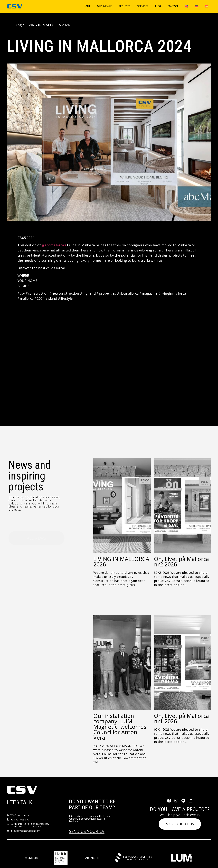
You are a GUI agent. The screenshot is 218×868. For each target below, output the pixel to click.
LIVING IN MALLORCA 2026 (121, 562)
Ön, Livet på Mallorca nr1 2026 (182, 718)
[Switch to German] (196, 6)
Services (143, 6)
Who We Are (104, 6)
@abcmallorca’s (54, 245)
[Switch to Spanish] (206, 6)
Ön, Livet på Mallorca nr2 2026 (182, 562)
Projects (124, 6)
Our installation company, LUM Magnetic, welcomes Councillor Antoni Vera (120, 727)
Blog (158, 6)
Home (87, 6)
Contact (173, 6)
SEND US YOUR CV (87, 831)
